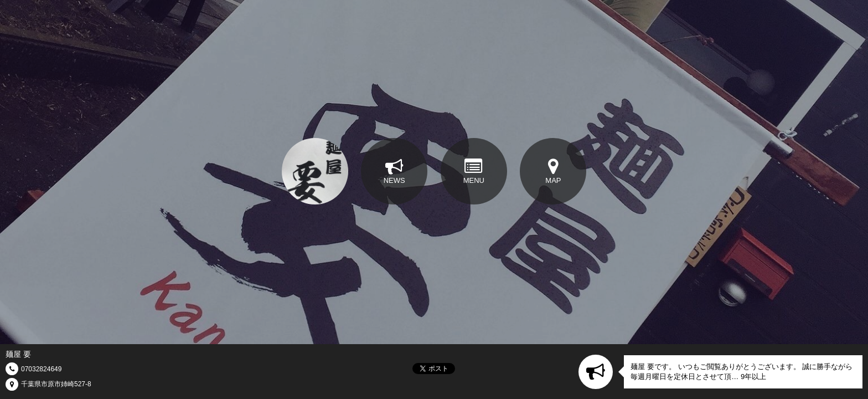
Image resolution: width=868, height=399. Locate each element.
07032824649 (41, 369)
